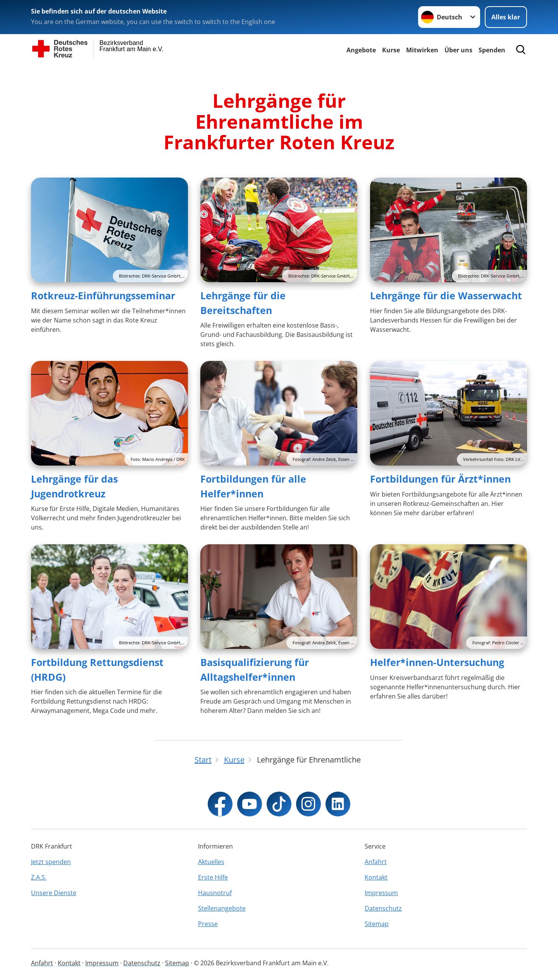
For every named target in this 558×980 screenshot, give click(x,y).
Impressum (381, 893)
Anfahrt (376, 862)
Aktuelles (211, 862)
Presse (208, 924)
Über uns (458, 50)
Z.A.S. (39, 877)
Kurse (391, 50)
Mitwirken (422, 50)
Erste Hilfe (213, 877)
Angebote (361, 50)
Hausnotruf (215, 893)
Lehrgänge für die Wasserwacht (446, 295)
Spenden (492, 50)
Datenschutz (383, 908)
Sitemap (377, 924)
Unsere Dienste (54, 893)
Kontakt (376, 877)
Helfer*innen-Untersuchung (437, 662)
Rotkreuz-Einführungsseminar (103, 295)
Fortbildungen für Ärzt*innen (440, 479)
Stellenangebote (222, 908)
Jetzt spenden (51, 862)
